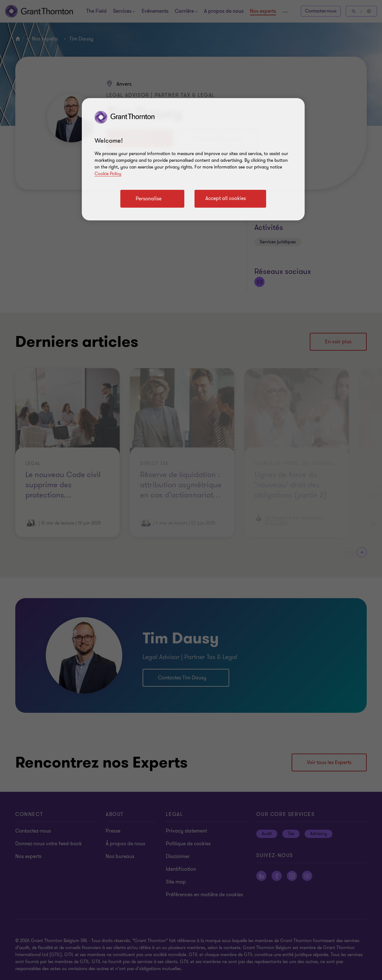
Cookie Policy (108, 174)
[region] (193, 159)
